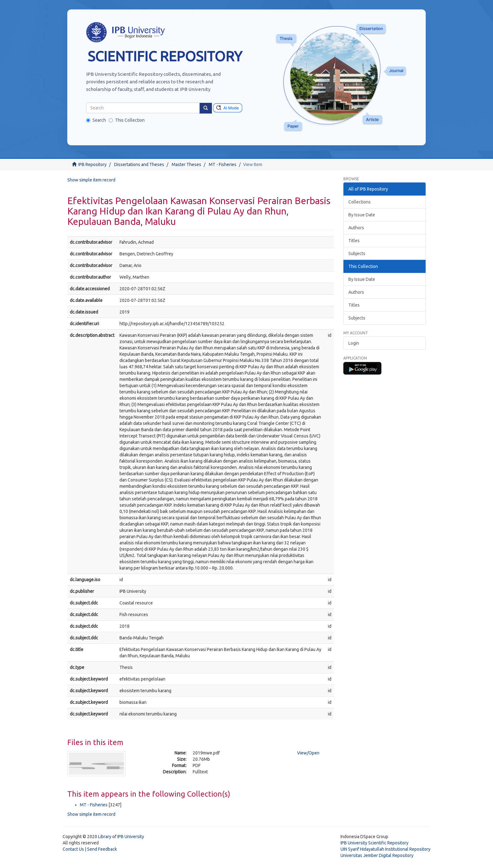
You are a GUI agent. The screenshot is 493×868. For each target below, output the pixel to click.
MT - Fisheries (223, 164)
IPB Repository (92, 164)
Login (354, 343)
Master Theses (186, 164)
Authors (356, 228)
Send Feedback (102, 849)
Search (96, 120)
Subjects (357, 253)
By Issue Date (362, 215)
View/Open (308, 753)
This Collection (127, 120)
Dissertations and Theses (139, 164)
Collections (360, 202)
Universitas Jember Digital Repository (377, 855)
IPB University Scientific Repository (374, 843)
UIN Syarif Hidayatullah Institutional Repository (385, 849)
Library (105, 837)
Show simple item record (91, 180)
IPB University (131, 837)
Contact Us (73, 849)
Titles (354, 241)
